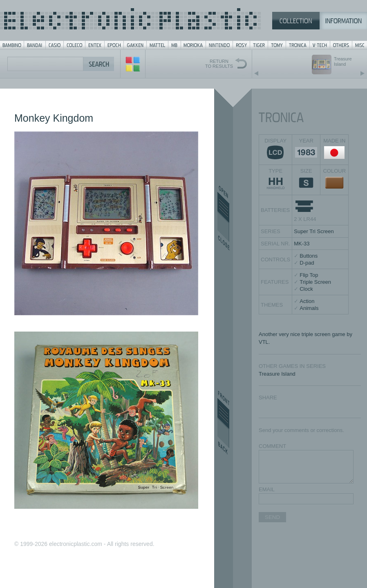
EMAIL (267, 489)
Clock (306, 289)
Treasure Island (277, 374)
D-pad (307, 263)
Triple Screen (315, 282)
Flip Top (309, 275)
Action (307, 301)
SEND (272, 517)
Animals (309, 308)
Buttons (309, 256)
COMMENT (272, 446)
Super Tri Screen (314, 231)
